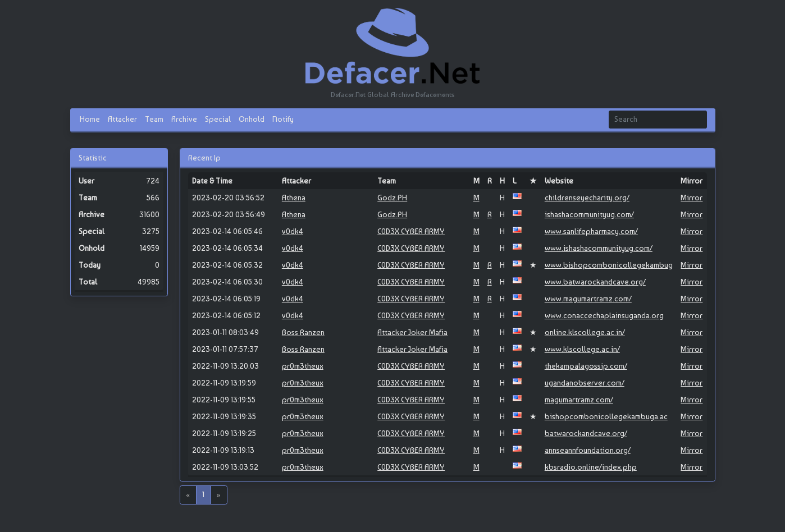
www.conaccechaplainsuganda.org (604, 315)
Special (218, 119)
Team (154, 119)
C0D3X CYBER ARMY (411, 231)
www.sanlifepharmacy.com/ (591, 231)
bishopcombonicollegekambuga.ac (606, 416)
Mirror (692, 198)
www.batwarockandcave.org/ (595, 282)
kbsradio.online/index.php (591, 467)
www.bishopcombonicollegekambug (609, 265)
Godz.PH (392, 198)
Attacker (122, 119)
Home (90, 119)
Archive (184, 119)
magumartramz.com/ (579, 400)
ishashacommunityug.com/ (589, 214)
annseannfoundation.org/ (588, 450)
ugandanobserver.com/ (585, 383)
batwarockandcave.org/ (586, 433)
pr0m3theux (303, 366)
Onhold (252, 119)
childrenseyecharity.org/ (587, 198)
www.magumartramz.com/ (588, 299)
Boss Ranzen (303, 332)
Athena (294, 198)
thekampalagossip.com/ (586, 366)
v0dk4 (293, 231)
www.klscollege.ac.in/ (582, 349)
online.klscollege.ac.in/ (585, 332)
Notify (283, 119)
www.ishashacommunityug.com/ (599, 248)
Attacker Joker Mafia (412, 332)
